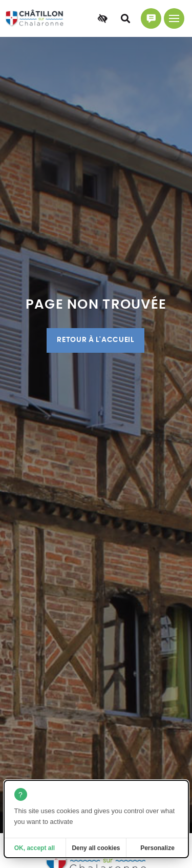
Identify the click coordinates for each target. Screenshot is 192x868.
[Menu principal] (174, 18)
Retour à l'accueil (95, 340)
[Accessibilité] (102, 18)
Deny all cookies (96, 848)
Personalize (157, 848)
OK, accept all (35, 848)
